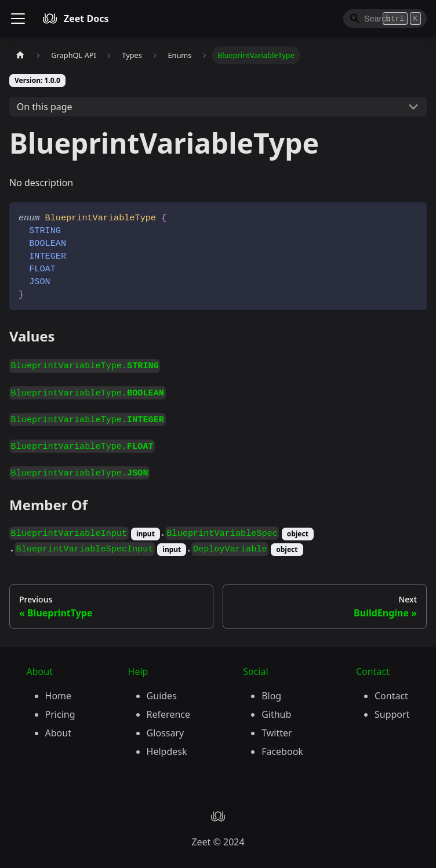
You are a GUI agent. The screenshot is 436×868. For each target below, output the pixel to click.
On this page (45, 107)
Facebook (282, 751)
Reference (168, 714)
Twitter (277, 733)
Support (392, 714)
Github (276, 714)
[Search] (385, 19)
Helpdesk (167, 751)
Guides (162, 696)
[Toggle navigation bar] (18, 19)
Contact (391, 696)
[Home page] (20, 55)
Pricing (60, 714)
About (58, 733)
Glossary (166, 733)
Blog (271, 696)
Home (59, 696)
